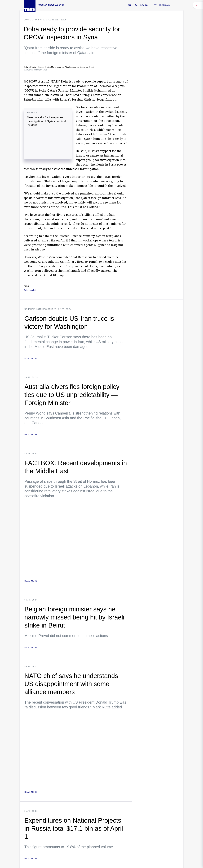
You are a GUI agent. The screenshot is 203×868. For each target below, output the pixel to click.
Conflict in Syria (34, 20)
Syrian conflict (30, 290)
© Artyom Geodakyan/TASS (35, 70)
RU (129, 5)
